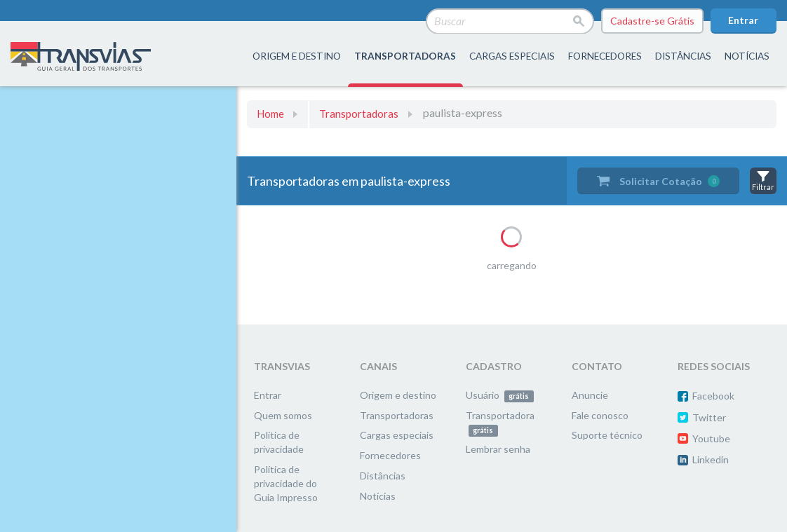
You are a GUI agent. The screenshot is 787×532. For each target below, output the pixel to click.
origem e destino (297, 56)
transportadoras (405, 56)
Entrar (743, 20)
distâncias (683, 56)
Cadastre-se (652, 21)
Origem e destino (398, 395)
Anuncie (590, 395)
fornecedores (605, 56)
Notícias (747, 56)
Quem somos (283, 415)
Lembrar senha (498, 449)
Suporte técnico (607, 435)
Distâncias (383, 476)
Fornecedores (390, 455)
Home (270, 114)
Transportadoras (359, 114)
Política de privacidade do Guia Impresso (286, 483)
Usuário (500, 395)
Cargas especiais (512, 56)
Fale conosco (600, 415)
